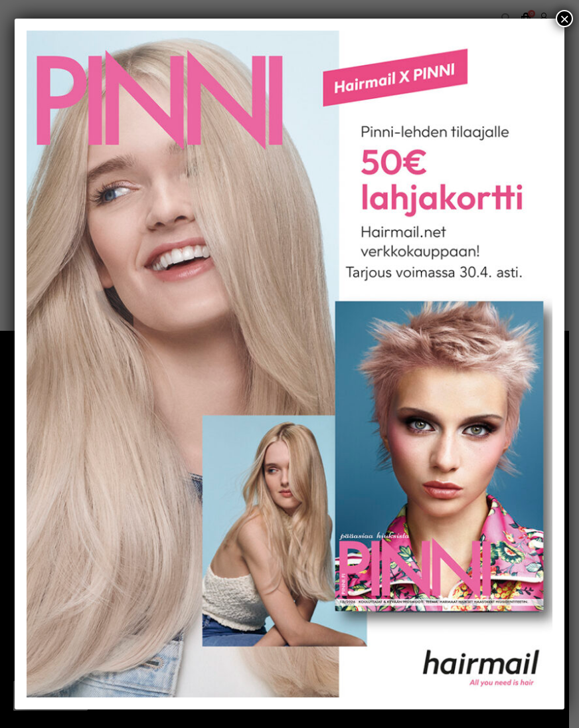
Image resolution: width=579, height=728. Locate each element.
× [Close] (564, 19)
